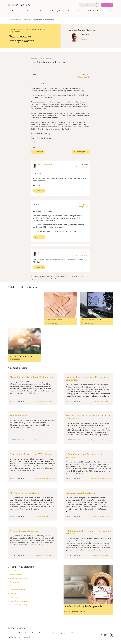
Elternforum (31, 11)
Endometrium (14, 597)
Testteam (111, 11)
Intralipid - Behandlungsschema (20, 601)
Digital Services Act (14, 637)
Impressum (11, 633)
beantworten (39, 152)
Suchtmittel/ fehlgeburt (17, 590)
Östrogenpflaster (15, 582)
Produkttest (101, 11)
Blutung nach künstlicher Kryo (19, 578)
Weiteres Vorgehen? (16, 575)
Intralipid (13, 571)
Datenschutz (75, 633)
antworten (40, 191)
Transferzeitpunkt (16, 586)
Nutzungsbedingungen (59, 633)
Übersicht (36, 68)
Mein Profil (108, 5)
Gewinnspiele (56, 11)
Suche (97, 5)
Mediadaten (43, 633)
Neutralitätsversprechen (27, 633)
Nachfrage (13, 593)
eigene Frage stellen (82, 152)
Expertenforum (17, 11)
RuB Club (91, 11)
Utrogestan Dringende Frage (19, 605)
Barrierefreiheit (29, 637)
